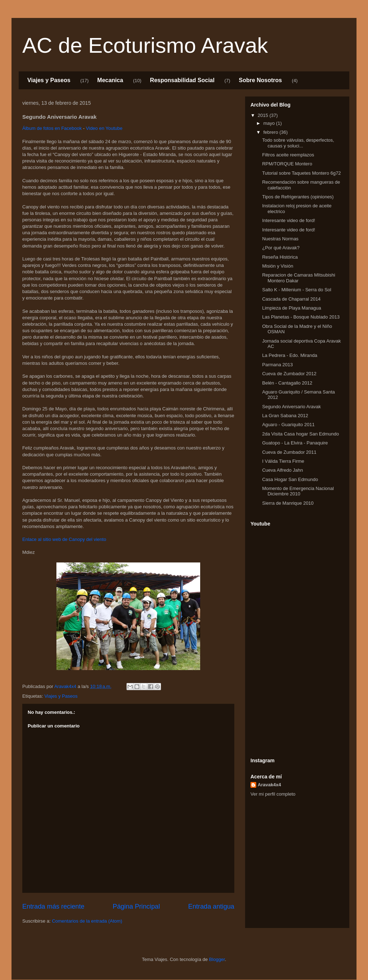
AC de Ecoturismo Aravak (145, 45)
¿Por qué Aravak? (281, 248)
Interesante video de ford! (288, 220)
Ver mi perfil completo (273, 794)
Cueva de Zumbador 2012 (289, 374)
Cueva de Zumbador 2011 (289, 452)
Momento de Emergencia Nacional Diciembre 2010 (298, 491)
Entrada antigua (211, 906)
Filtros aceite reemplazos (288, 155)
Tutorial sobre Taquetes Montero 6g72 (301, 173)
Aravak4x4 (269, 785)
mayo (270, 123)
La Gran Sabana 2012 (285, 416)
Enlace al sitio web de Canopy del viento (64, 539)
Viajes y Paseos (49, 80)
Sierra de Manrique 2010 (288, 503)
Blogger (217, 959)
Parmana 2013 (277, 365)
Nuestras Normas (280, 239)
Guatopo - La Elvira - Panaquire (295, 443)
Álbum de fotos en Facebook (52, 128)
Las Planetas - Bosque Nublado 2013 (301, 317)
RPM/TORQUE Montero (287, 164)
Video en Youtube (104, 128)
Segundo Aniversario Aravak (291, 407)
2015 (264, 115)
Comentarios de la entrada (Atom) (87, 921)
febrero (272, 132)
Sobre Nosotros (260, 80)
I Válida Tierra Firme (283, 461)
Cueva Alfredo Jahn (282, 470)
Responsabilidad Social (182, 80)
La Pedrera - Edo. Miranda (289, 355)
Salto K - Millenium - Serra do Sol (296, 290)
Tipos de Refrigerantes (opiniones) (298, 197)
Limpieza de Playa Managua (291, 308)
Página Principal (136, 906)
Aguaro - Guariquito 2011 (288, 425)
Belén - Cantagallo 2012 (287, 383)
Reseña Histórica (280, 257)
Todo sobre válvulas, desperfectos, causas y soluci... (298, 143)
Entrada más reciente (53, 906)
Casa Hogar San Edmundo (290, 479)
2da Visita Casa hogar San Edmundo (300, 434)
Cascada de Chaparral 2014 (291, 299)
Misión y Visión (277, 266)
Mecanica (110, 80)
